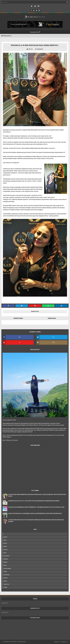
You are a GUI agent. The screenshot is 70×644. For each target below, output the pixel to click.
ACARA (5, 537)
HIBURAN (6, 559)
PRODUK (5, 578)
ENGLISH (5, 550)
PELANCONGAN (7, 569)
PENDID (5, 572)
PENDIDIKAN (6, 575)
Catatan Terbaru (18, 318)
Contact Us (64, 642)
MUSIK (5, 565)
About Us (57, 642)
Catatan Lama (52, 318)
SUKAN (5, 581)
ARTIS (5, 540)
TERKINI (5, 587)
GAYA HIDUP (6, 556)
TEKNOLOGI (6, 584)
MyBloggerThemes (31, 642)
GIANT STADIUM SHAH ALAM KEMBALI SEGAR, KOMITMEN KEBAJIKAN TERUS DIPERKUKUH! (35, 513)
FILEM (5, 553)
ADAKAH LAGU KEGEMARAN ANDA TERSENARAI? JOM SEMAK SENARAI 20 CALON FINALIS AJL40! (36, 507)
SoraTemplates (13, 642)
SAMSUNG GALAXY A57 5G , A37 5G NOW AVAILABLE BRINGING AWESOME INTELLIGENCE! (34, 501)
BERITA (5, 543)
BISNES (5, 546)
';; (4, 534)
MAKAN (5, 562)
